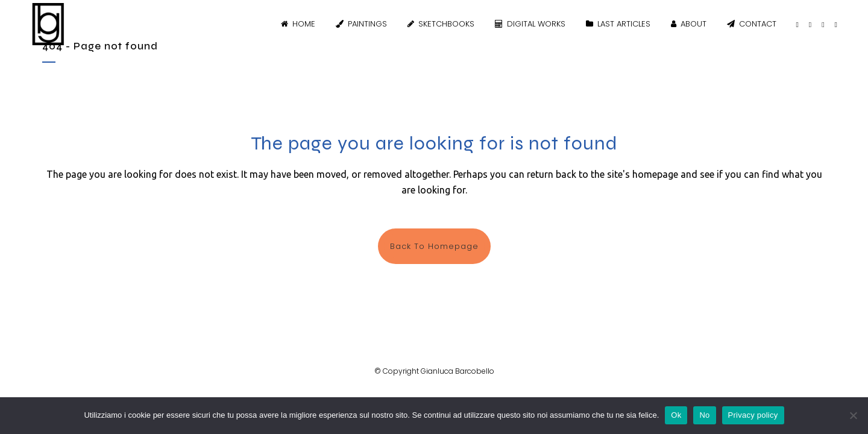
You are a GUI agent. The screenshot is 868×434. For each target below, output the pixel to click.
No (704, 415)
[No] (853, 415)
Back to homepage (434, 246)
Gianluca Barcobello (458, 371)
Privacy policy (753, 415)
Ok (676, 415)
